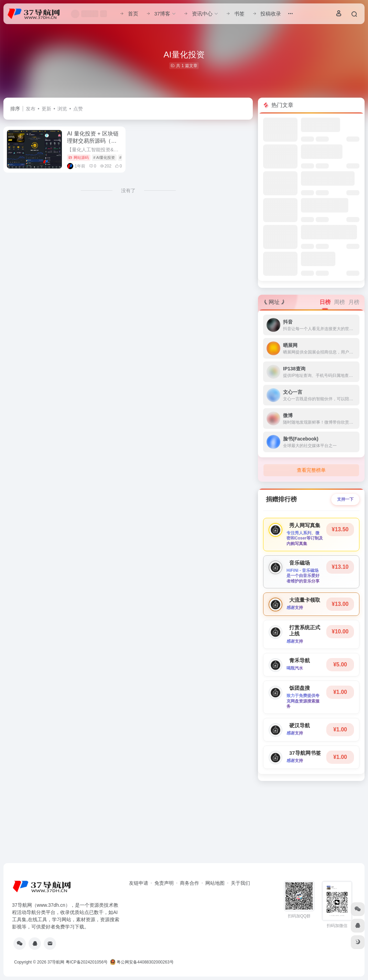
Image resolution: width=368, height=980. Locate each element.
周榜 (339, 302)
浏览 (62, 109)
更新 (46, 109)
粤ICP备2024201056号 (87, 962)
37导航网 (56, 962)
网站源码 (79, 157)
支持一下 (345, 499)
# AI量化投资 (104, 157)
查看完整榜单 (311, 470)
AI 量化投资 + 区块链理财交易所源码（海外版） (93, 141)
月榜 (354, 302)
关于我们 (240, 883)
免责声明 (164, 883)
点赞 (78, 109)
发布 (31, 109)
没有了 (128, 190)
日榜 (325, 302)
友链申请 (139, 883)
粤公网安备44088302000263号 (142, 962)
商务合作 (190, 883)
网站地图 (215, 883)
